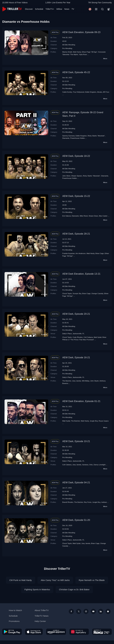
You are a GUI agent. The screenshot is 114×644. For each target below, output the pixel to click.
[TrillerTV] (12, 9)
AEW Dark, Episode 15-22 (76, 196)
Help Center (40, 621)
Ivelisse (104, 502)
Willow (59, 9)
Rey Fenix (88, 502)
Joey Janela (77, 381)
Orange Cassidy (97, 293)
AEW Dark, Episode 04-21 (76, 483)
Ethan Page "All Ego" (90, 52)
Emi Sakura (66, 216)
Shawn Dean (93, 216)
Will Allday (86, 381)
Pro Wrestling (67, 48)
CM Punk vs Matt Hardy (21, 580)
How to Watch (15, 610)
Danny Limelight (100, 465)
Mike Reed (84, 216)
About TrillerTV (42, 610)
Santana (85, 465)
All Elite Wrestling (69, 45)
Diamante (66, 138)
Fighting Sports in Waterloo (37, 589)
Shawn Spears (77, 176)
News (67, 9)
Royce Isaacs (104, 421)
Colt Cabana (88, 337)
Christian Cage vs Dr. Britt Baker (74, 589)
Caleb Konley (67, 92)
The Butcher (67, 381)
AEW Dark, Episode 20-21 (76, 314)
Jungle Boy (94, 421)
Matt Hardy (77, 52)
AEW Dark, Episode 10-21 (76, 441)
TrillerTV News (42, 616)
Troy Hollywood (78, 92)
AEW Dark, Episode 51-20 (76, 520)
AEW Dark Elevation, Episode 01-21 (81, 401)
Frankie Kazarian (68, 253)
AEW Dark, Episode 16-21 (76, 357)
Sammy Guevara (68, 136)
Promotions (14, 621)
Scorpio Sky (77, 293)
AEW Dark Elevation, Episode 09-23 (81, 32)
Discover (29, 9)
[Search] (102, 9)
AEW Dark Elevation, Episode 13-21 (81, 274)
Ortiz (91, 465)
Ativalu (100, 92)
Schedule (39, 9)
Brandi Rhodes (68, 502)
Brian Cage (100, 253)
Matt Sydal (98, 337)
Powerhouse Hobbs (78, 138)
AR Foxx (106, 92)
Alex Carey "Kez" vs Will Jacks (55, 580)
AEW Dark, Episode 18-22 (76, 156)
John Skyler (94, 381)
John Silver (66, 176)
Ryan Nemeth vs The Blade (92, 580)
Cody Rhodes (78, 337)
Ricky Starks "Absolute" (96, 136)
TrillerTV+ (50, 9)
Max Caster (103, 216)
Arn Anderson (81, 253)
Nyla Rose (83, 54)
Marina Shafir (67, 52)
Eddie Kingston (91, 92)
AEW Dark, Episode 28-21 (76, 234)
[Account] (109, 9)
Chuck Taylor (67, 293)
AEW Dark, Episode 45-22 (76, 72)
